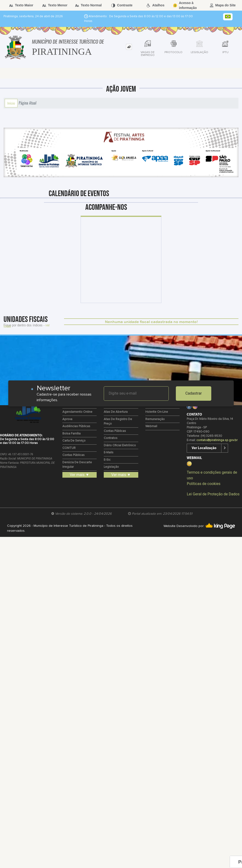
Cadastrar (194, 393)
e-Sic (107, 460)
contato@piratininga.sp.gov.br (217, 440)
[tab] (129, 47)
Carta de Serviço (74, 441)
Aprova (67, 419)
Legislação (111, 467)
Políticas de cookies (203, 484)
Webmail (151, 426)
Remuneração (155, 419)
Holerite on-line (157, 412)
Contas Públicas (73, 455)
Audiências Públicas (76, 426)
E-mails (109, 453)
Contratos (111, 438)
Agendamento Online (77, 412)
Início (11, 103)
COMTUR (69, 448)
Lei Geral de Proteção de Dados (213, 494)
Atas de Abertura (116, 412)
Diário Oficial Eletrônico (120, 445)
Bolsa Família (71, 434)
